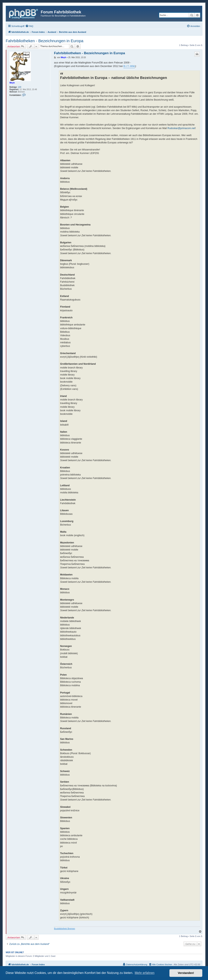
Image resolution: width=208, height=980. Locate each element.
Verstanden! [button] (186, 973)
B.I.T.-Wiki (129, 66)
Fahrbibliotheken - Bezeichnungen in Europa (45, 41)
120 (20, 87)
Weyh (12, 83)
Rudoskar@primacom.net (181, 128)
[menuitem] (29, 26)
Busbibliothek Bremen (64, 929)
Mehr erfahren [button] (145, 973)
